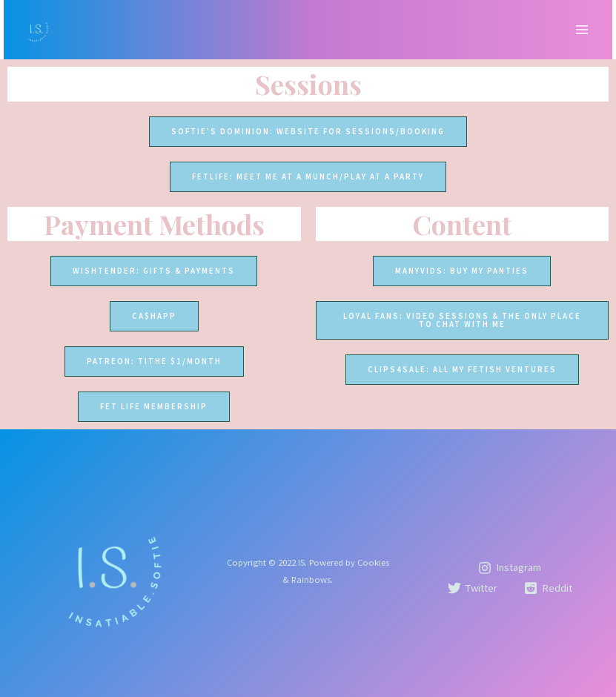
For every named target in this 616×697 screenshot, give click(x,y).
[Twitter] (473, 588)
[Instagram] (510, 568)
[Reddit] (548, 588)
